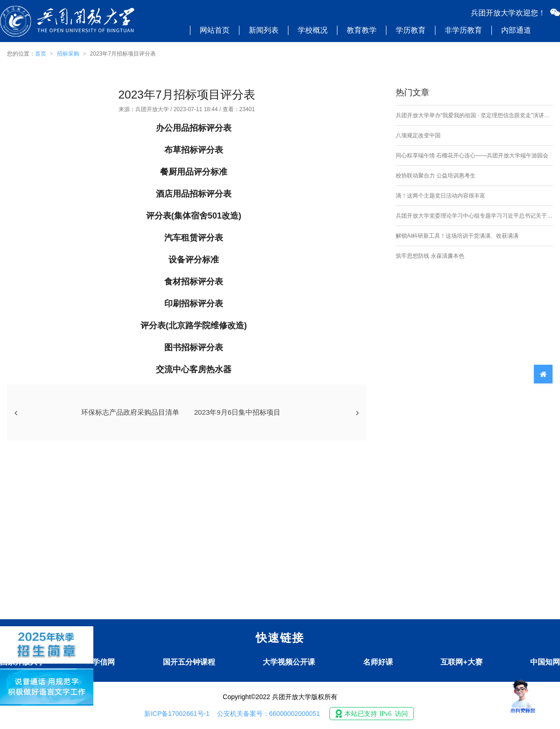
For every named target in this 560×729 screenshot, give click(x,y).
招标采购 (68, 54)
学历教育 (411, 30)
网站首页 (215, 30)
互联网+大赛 (461, 662)
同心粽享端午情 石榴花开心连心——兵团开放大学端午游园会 (472, 156)
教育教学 (362, 30)
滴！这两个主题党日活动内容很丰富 (441, 196)
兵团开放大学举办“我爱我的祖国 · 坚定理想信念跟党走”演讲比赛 (474, 115)
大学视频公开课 (289, 662)
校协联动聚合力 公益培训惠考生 (436, 176)
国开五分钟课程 (189, 662)
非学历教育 (463, 30)
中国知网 (545, 662)
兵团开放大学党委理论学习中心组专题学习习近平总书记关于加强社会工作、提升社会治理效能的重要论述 (474, 216)
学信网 (104, 662)
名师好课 (378, 662)
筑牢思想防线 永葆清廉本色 (430, 256)
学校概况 (313, 30)
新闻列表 (264, 30)
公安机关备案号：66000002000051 (269, 714)
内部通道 (516, 30)
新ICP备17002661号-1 (177, 714)
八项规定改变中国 (418, 135)
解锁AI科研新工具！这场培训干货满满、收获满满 (457, 236)
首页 (41, 54)
